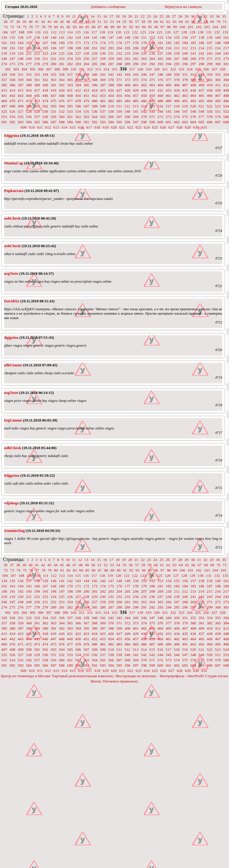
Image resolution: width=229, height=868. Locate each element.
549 (201, 111)
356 (226, 74)
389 (37, 85)
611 (40, 127)
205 (127, 48)
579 (218, 117)
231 (111, 53)
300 (218, 64)
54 (118, 22)
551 (218, 111)
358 (12, 80)
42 (43, 22)
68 (206, 22)
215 (210, 48)
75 (25, 27)
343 (119, 74)
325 (198, 69)
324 (190, 69)
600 (160, 122)
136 (21, 37)
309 (65, 69)
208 (152, 48)
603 (185, 122)
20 (130, 16)
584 (29, 122)
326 (206, 69)
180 (152, 43)
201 (95, 48)
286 (103, 64)
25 (161, 16)
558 (45, 117)
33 (212, 16)
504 (62, 106)
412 (226, 85)
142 (70, 37)
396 (95, 85)
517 (169, 106)
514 (144, 106)
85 (87, 27)
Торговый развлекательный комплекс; (83, 676)
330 (12, 74)
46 (68, 22)
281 (62, 64)
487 (152, 101)
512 (127, 106)
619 (106, 127)
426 (111, 90)
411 (218, 85)
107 (13, 32)
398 (111, 85)
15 (99, 16)
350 (177, 74)
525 (4, 111)
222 (37, 53)
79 (50, 27)
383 (218, 80)
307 (49, 69)
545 (169, 111)
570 (144, 117)
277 (29, 64)
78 (43, 27)
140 (53, 37)
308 (57, 69)
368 (95, 80)
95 (150, 27)
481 (103, 101)
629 (188, 127)
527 (21, 111)
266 (169, 59)
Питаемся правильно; (121, 681)
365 (70, 80)
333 (37, 74)
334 (45, 74)
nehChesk (12, 218)
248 (21, 59)
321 (165, 69)
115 (78, 32)
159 (210, 37)
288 (119, 64)
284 (86, 64)
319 (149, 69)
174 (103, 43)
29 (187, 16)
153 (160, 37)
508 (95, 106)
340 (95, 74)
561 (70, 117)
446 (45, 96)
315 (114, 69)
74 (18, 27)
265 (160, 59)
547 (185, 111)
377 (169, 80)
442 (12, 96)
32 (205, 16)
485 (136, 101)
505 (70, 106)
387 (21, 85)
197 (62, 48)
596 (127, 122)
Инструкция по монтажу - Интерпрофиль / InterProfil (160, 676)
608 (226, 122)
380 (193, 80)
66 (193, 22)
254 (70, 59)
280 (53, 64)
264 (152, 59)
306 (41, 69)
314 (106, 69)
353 (201, 74)
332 (29, 74)
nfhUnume (13, 365)
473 (37, 101)
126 (168, 32)
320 (157, 69)
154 (169, 37)
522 (210, 106)
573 (169, 117)
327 (214, 69)
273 (226, 59)
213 (193, 48)
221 (29, 53)
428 (127, 90)
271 (210, 59)
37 (12, 22)
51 (99, 22)
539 (119, 111)
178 (136, 43)
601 (169, 122)
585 (37, 122)
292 (152, 64)
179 (144, 43)
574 (177, 117)
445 (37, 96)
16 (105, 16)
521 (201, 106)
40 (30, 22)
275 (12, 64)
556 (29, 117)
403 (152, 85)
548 (193, 111)
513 (136, 106)
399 (119, 85)
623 (139, 127)
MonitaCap (14, 163)
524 (226, 106)
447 (53, 96)
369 (103, 80)
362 (45, 80)
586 (45, 122)
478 (78, 101)
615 (73, 127)
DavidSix (12, 301)
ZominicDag (14, 531)
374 (144, 80)
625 (155, 127)
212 (185, 48)
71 (225, 22)
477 (70, 101)
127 (176, 32)
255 (78, 59)
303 (16, 69)
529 (37, 111)
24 (155, 16)
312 (90, 69)
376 (160, 80)
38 (18, 22)
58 (143, 22)
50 (93, 22)
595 (119, 122)
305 (32, 69)
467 (218, 96)
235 (144, 53)
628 (180, 127)
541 (136, 111)
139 (45, 37)
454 (111, 96)
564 (95, 117)
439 (218, 90)
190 (4, 48)
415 (21, 90)
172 (86, 43)
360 (29, 80)
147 (111, 37)
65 (187, 22)
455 (119, 96)
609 (23, 127)
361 (37, 80)
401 (136, 85)
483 (119, 101)
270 (201, 59)
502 (45, 106)
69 (212, 22)
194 (37, 48)
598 (144, 122)
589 (70, 122)
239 (177, 53)
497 (4, 106)
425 (103, 90)
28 (180, 16)
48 (81, 22)
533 (70, 111)
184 (185, 43)
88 (106, 27)
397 (103, 85)
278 (37, 64)
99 (175, 27)
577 (201, 117)
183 (177, 43)
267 (177, 59)
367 (86, 80)
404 (160, 85)
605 (201, 122)
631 (204, 127)
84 (81, 27)
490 (177, 101)
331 (21, 74)
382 (210, 80)
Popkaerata (14, 191)
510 (111, 106)
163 (12, 43)
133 (225, 32)
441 (4, 96)
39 (24, 22)
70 (218, 22)
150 (136, 37)
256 (86, 59)
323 (181, 69)
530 (45, 111)
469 (4, 101)
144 (86, 37)
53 (112, 22)
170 (70, 43)
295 (177, 64)
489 (169, 101)
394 (78, 85)
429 (136, 90)
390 (45, 85)
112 (54, 32)
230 (103, 53)
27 (174, 16)
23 (149, 16)
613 (56, 127)
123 (143, 32)
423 (86, 90)
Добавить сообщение (108, 7)
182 (169, 43)
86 (94, 27)
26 (168, 16)
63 (175, 22)
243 (210, 53)
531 (53, 111)
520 (193, 106)
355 (218, 74)
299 (210, 64)
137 (29, 37)
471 (21, 101)
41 (37, 22)
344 (127, 74)
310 (73, 69)
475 (53, 101)
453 (103, 96)
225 (62, 53)
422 (78, 90)
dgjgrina (11, 337)
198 (70, 48)
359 (21, 80)
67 (199, 22)
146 (103, 37)
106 (5, 32)
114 (70, 32)
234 (136, 53)
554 (12, 117)
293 (160, 64)
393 (70, 85)
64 (181, 22)
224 (53, 53)
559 (53, 117)
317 (132, 69)
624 (147, 127)
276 (21, 64)
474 (45, 101)
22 (143, 16)
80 (56, 27)
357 (4, 80)
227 (78, 53)
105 (223, 27)
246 (4, 59)
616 (81, 127)
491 (185, 101)
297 (193, 64)
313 (98, 69)
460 (160, 96)
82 (69, 27)
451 (86, 96)
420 (62, 90)
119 (110, 32)
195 (45, 48)
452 (95, 96)
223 (45, 53)
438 (210, 90)
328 (223, 69)
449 (70, 96)
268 (185, 59)
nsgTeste (11, 273)
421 (70, 90)
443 (21, 96)
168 (53, 43)
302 (8, 69)
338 (78, 74)
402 (144, 85)
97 (163, 27)
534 (78, 111)
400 (127, 85)
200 (86, 48)
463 (185, 96)
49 (87, 22)
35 (224, 16)
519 (185, 106)
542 (144, 111)
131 (209, 32)
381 (201, 80)
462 (177, 96)
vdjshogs (11, 503)
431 (152, 90)
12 (80, 16)
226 (70, 53)
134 (4, 37)
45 (62, 22)
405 (169, 85)
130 (201, 32)
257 (95, 59)
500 (29, 106)
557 (37, 117)
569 (136, 117)
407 (185, 85)
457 (136, 96)
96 (156, 27)
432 (160, 90)
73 (12, 27)
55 (124, 22)
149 (127, 37)
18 (118, 16)
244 (218, 53)
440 (226, 90)
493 (201, 101)
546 (177, 111)
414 (12, 90)
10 (68, 16)
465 (201, 96)
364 (62, 80)
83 (75, 27)
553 (4, 117)
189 (226, 43)
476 (62, 101)
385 (4, 85)
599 (152, 122)
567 (119, 117)
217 (226, 48)
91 (125, 27)
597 (136, 122)
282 (70, 64)
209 (160, 48)
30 (193, 16)
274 (4, 64)
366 (78, 80)
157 (193, 37)
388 (29, 85)
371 (119, 80)
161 (226, 37)
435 (185, 90)
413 (4, 90)
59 (150, 22)
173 (95, 43)
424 (95, 90)
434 (177, 90)
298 (201, 64)
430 (144, 90)
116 (86, 32)
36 (5, 22)
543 (152, 111)
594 (111, 122)
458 (144, 96)
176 (119, 43)
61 (162, 22)
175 (111, 43)
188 (218, 43)
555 (21, 117)
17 (111, 16)
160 (218, 37)
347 (152, 74)
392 (62, 85)
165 (29, 43)
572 (160, 117)
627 (171, 127)
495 (218, 101)
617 (89, 127)
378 (177, 80)
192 (21, 48)
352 (193, 74)
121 (127, 32)
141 (62, 37)
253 (62, 59)
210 (169, 48)
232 (119, 53)
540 (127, 111)
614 (65, 127)
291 (144, 64)
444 (29, 96)
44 (56, 22)
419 (53, 90)
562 (78, 117)
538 (111, 111)
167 (45, 43)
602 (177, 122)
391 (53, 85)
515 (152, 106)
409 (201, 85)
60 (156, 22)
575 (185, 117)
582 (12, 122)
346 (144, 74)
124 (151, 32)
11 (74, 16)
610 (32, 127)
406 (177, 85)
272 (218, 59)
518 (177, 106)
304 (24, 69)
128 (184, 32)
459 (152, 96)
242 (201, 53)
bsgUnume (13, 420)
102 (199, 27)
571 (152, 117)
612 (48, 127)
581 (4, 122)
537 (103, 111)
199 (78, 48)
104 (215, 27)
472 (29, 101)
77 (37, 27)
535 (86, 111)
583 (21, 122)
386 (12, 85)
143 (78, 37)
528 (29, 111)
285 (95, 64)
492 (193, 101)
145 (95, 37)
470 (12, 101)
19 (124, 16)
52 (106, 22)
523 (218, 106)
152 (152, 37)
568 (127, 117)
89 (112, 27)
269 (193, 59)
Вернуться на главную (183, 7)
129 (192, 32)
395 (86, 85)
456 (127, 96)
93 (137, 27)
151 (144, 37)
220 (21, 53)
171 (78, 43)
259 (111, 59)
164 (21, 43)
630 (196, 127)
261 (127, 59)
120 (118, 32)
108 (21, 32)
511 (119, 106)
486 (144, 101)
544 (160, 111)
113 (62, 32)
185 (193, 43)
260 (119, 59)
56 (131, 22)
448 (62, 96)
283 (78, 64)
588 (62, 122)
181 (160, 43)
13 (86, 16)
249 (29, 59)
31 (199, 16)
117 (94, 32)
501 (37, 106)
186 (201, 43)
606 (210, 122)
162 (4, 43)
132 (217, 32)
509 (103, 106)
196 (53, 48)
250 (37, 59)
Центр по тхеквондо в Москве (26, 676)
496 (226, 101)
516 (160, 106)
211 (177, 48)
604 (193, 122)
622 (130, 127)
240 (185, 53)
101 (191, 27)
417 (37, 90)
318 (140, 69)
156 (185, 37)
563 (86, 117)
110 (38, 32)
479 (86, 101)
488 (160, 101)
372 (127, 80)
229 (95, 53)
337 (70, 74)
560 (62, 117)
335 (53, 74)
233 (127, 53)
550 (210, 111)
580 (226, 117)
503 (53, 106)
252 (53, 59)
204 (119, 48)
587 (53, 122)
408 (193, 85)
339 (86, 74)
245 (226, 53)
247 (12, 59)
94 (144, 27)
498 (12, 106)
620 (114, 127)
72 (6, 27)
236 (152, 53)
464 (193, 96)
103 (207, 27)
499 (21, 106)
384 (226, 80)
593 (103, 122)
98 (169, 27)
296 (185, 64)
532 (62, 111)
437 (201, 90)
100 (182, 27)
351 (185, 74)
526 (12, 111)
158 (201, 37)
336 (62, 74)
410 (210, 85)
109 (30, 32)
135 (12, 37)
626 (163, 127)
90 (118, 27)
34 (218, 16)
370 (111, 80)
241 (193, 53)
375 (152, 80)
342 (111, 74)
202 (103, 48)
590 (78, 122)
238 (169, 53)
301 (226, 64)
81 (62, 27)
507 (86, 106)
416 (29, 90)
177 (127, 43)
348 (160, 74)
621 (122, 127)
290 (136, 64)
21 (136, 16)
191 (12, 48)
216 (218, 48)
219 (12, 53)
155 (177, 37)
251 (45, 59)
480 (95, 101)
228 (86, 53)
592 (95, 122)
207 (144, 48)
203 (111, 48)
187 (210, 43)
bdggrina (12, 135)
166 (37, 43)
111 (46, 32)
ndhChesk (13, 448)
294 (169, 64)
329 (4, 74)
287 (111, 64)
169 (62, 43)
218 (4, 53)
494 (210, 101)
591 (86, 122)
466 (210, 96)
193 (29, 48)
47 (74, 22)
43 (49, 22)
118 (102, 32)
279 (45, 64)
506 (78, 106)
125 (159, 32)
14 (93, 16)
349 (169, 74)
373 (136, 80)
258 (103, 59)
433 (169, 90)
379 (185, 80)
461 (169, 96)
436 (193, 90)
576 (193, 117)
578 (210, 117)
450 (78, 96)
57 (137, 22)
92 (131, 27)
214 (201, 48)
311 (82, 69)
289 (127, 64)
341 (103, 74)
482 (111, 101)
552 (226, 111)
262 (136, 59)
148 (119, 37)
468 (226, 96)
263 (144, 59)
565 (103, 117)
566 (111, 117)
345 (136, 74)
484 (127, 101)
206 (136, 48)
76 (31, 27)
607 (218, 122)
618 (97, 127)
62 (168, 22)
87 (100, 27)
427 (119, 90)
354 (210, 74)
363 (53, 80)
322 (173, 69)
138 (37, 37)
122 (135, 32)
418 (45, 90)
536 (95, 111)
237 (160, 53)
